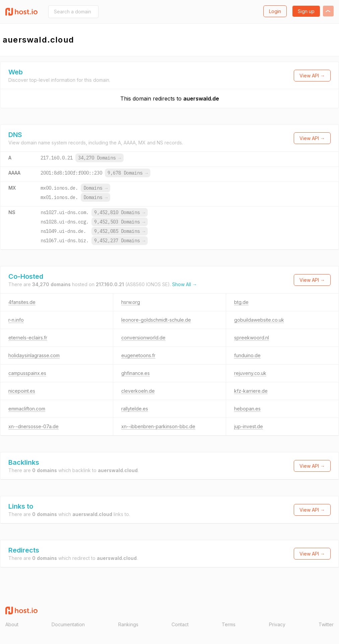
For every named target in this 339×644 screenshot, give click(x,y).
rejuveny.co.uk (250, 373)
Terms (229, 624)
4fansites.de (22, 302)
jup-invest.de (249, 426)
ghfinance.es (135, 373)
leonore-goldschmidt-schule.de (156, 320)
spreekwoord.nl (252, 338)
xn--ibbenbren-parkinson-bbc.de (158, 426)
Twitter (326, 624)
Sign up (306, 11)
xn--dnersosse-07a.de (33, 426)
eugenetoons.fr (138, 355)
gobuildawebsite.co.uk (259, 320)
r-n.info (16, 320)
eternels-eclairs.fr (28, 338)
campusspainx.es (27, 373)
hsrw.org (131, 302)
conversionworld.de (143, 338)
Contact (180, 624)
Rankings (128, 624)
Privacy (277, 624)
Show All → (185, 284)
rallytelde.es (135, 409)
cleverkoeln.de (138, 391)
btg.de (241, 302)
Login (275, 11)
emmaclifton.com (27, 409)
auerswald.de (201, 99)
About (12, 624)
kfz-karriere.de (251, 391)
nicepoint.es (22, 391)
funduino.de (247, 355)
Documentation (68, 624)
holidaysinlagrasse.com (34, 355)
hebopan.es (247, 409)
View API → (312, 76)
